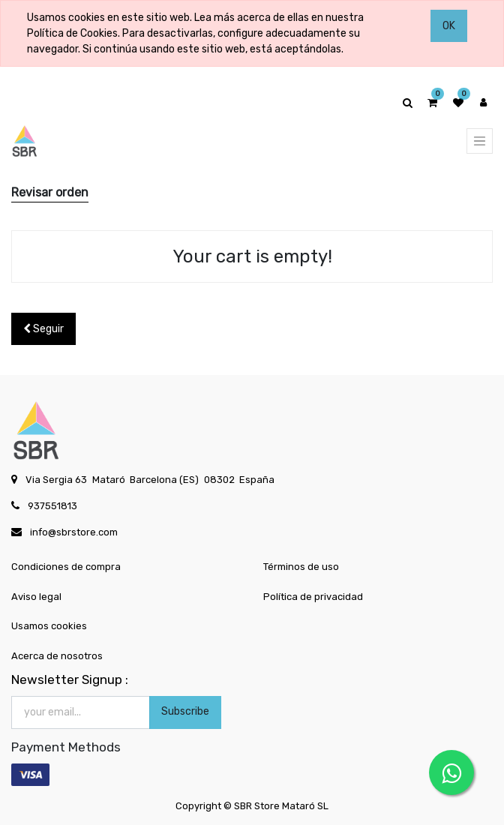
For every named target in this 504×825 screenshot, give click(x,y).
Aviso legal (36, 597)
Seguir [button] (43, 329)
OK (449, 26)
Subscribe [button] (185, 711)
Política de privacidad (313, 597)
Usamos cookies (49, 626)
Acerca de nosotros (57, 656)
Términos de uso (301, 567)
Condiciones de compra (66, 567)
